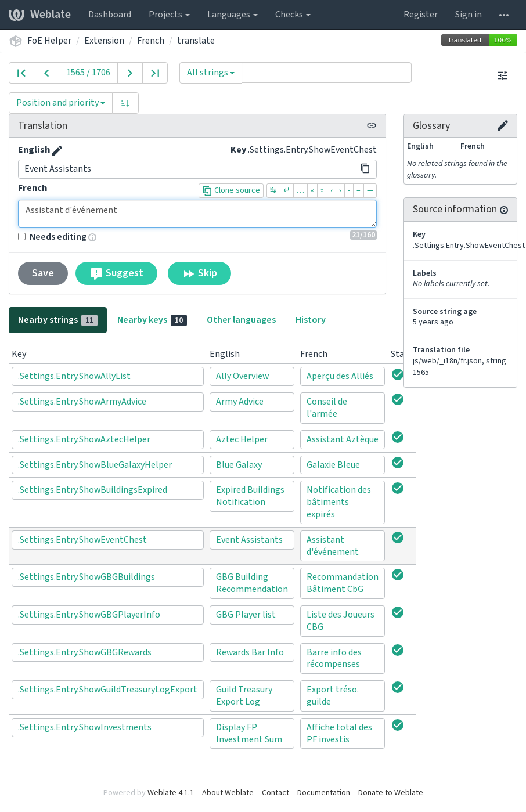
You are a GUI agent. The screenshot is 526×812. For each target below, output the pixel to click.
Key (238, 150)
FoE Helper (49, 41)
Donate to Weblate (391, 793)
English (34, 150)
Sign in (469, 15)
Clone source (231, 190)
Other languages (241, 320)
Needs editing (52, 237)
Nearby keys (152, 320)
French (151, 41)
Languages (233, 15)
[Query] (327, 73)
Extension (104, 41)
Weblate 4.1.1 (171, 793)
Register (421, 15)
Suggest (116, 273)
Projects (169, 15)
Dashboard (110, 15)
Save (43, 273)
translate (196, 41)
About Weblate (228, 793)
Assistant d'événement (197, 214)
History (311, 320)
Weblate (40, 15)
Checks (293, 15)
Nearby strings (58, 320)
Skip (199, 273)
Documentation (324, 793)
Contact (275, 793)
